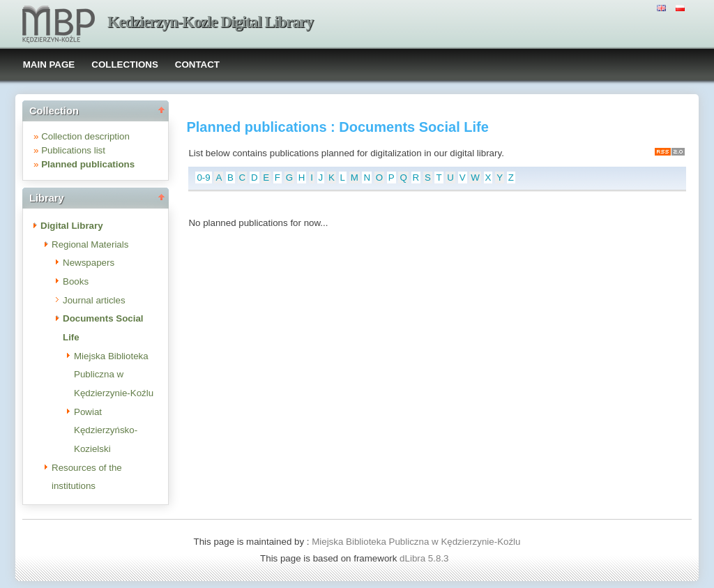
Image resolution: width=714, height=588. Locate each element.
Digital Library (72, 226)
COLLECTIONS (125, 65)
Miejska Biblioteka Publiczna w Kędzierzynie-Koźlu (114, 375)
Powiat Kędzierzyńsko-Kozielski (106, 430)
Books (76, 281)
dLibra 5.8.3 (425, 558)
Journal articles (94, 300)
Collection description (85, 136)
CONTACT (197, 65)
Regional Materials (90, 244)
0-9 (203, 178)
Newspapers (89, 263)
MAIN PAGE (49, 65)
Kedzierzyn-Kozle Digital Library (210, 22)
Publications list (73, 150)
